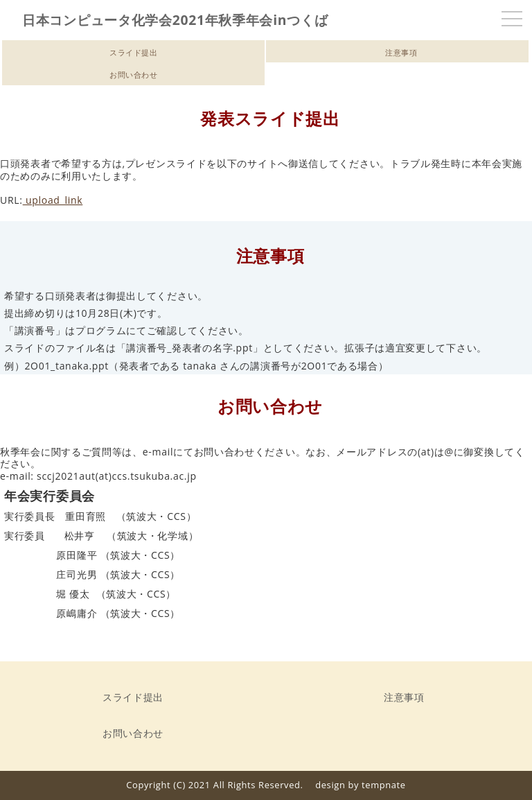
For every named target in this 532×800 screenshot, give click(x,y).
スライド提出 (133, 53)
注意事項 (398, 53)
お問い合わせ (133, 75)
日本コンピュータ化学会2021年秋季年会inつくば (175, 20)
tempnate (384, 785)
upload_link (53, 200)
